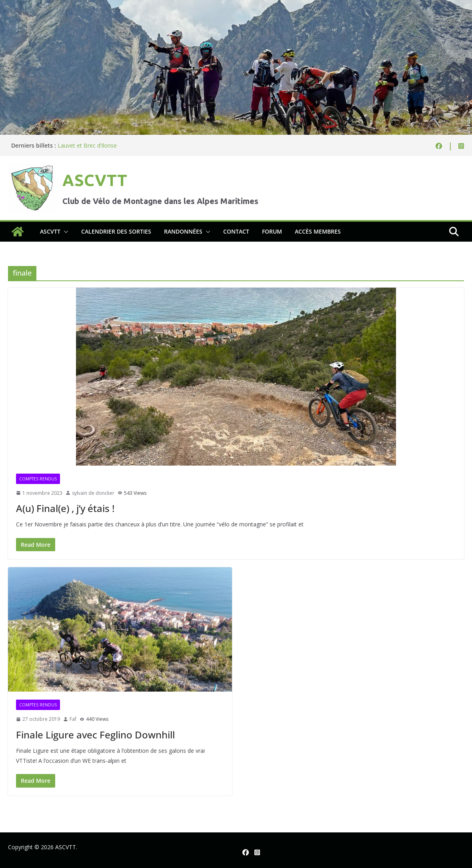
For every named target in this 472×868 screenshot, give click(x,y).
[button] (64, 232)
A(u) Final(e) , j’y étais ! (65, 508)
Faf (73, 719)
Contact (236, 231)
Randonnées (183, 231)
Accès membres (318, 231)
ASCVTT (95, 180)
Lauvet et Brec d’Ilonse (87, 145)
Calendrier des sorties (116, 231)
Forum (272, 231)
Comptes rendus (38, 479)
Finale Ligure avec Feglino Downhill (95, 735)
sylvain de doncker (93, 493)
